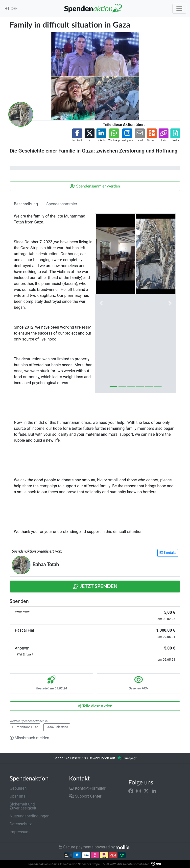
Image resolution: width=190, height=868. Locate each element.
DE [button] (13, 9)
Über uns (17, 796)
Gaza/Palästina (57, 727)
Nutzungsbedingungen (29, 816)
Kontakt (168, 553)
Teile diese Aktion (95, 706)
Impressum (20, 832)
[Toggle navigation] (179, 9)
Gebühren (18, 788)
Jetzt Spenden (95, 587)
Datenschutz (21, 824)
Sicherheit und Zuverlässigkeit (23, 806)
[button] (77, 135)
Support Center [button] (85, 796)
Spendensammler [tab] (62, 204)
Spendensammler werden (95, 186)
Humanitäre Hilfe (25, 727)
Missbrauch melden (29, 738)
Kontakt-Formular (87, 788)
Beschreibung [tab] (26, 204)
